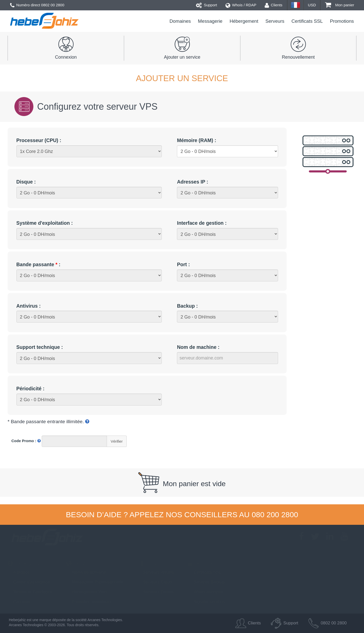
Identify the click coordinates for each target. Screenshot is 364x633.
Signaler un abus (206, 602)
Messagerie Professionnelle (95, 582)
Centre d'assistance (29, 582)
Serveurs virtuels (156, 572)
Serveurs (275, 21)
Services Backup (206, 582)
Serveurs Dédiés (156, 592)
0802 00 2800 (53, 5)
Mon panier (340, 5)
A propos (19, 572)
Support (207, 5)
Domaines (180, 21)
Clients (274, 5)
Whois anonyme (206, 592)
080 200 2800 (275, 515)
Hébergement (244, 21)
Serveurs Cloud (154, 582)
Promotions (342, 21)
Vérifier (117, 441)
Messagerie (210, 21)
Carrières (19, 602)
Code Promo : (26, 441)
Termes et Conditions (30, 592)
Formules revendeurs (89, 602)
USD (312, 5)
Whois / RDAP (241, 5)
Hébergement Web (87, 592)
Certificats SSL (307, 21)
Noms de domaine (86, 572)
